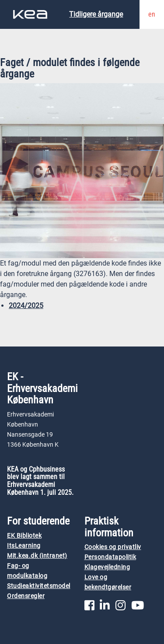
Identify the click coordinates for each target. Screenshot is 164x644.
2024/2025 (26, 306)
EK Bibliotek (24, 536)
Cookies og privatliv (113, 547)
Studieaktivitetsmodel (39, 586)
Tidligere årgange (96, 14)
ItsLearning (24, 546)
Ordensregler (26, 596)
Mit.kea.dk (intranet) (37, 556)
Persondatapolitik (110, 557)
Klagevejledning (107, 567)
